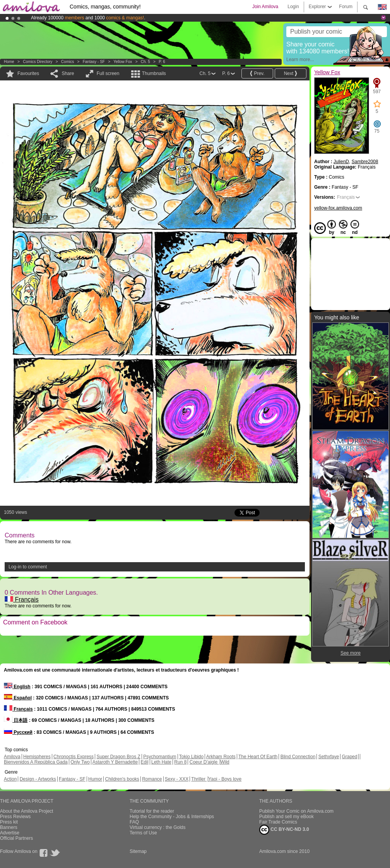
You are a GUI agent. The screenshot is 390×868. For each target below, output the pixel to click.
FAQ (134, 822)
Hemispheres (37, 757)
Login (293, 7)
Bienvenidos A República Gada (36, 762)
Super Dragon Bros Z (118, 757)
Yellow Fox (123, 62)
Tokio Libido (191, 757)
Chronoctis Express (74, 757)
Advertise (10, 833)
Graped (349, 757)
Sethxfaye (329, 757)
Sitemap (138, 851)
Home (9, 62)
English (17, 687)
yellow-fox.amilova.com (338, 208)
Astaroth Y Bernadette (115, 762)
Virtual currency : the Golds (158, 827)
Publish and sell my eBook (287, 817)
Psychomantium (160, 757)
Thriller (199, 779)
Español (18, 698)
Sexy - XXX (177, 779)
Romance (152, 779)
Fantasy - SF (94, 62)
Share (68, 73)
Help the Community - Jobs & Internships (172, 817)
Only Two (80, 762)
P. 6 (162, 62)
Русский (18, 732)
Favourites (28, 73)
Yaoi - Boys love (225, 779)
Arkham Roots (221, 757)
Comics (68, 62)
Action (10, 779)
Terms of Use (143, 833)
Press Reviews (15, 817)
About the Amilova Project (27, 811)
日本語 (16, 720)
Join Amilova (265, 7)
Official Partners (16, 838)
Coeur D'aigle (204, 762)
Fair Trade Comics (278, 822)
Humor (95, 779)
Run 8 (180, 762)
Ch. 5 (145, 62)
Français (22, 599)
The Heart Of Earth (258, 757)
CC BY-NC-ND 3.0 (284, 830)
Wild (225, 762)
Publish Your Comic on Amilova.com (296, 811)
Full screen (108, 73)
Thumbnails (154, 73)
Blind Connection (298, 757)
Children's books (122, 779)
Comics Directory (38, 62)
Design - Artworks (38, 779)
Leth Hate (161, 762)
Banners (9, 827)
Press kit (9, 822)
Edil (145, 762)
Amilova (12, 757)
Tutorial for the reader (152, 811)
